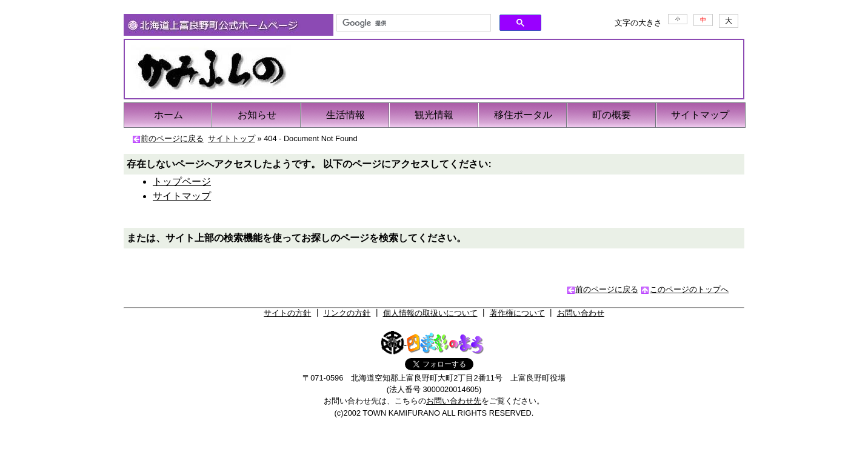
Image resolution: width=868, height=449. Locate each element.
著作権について (517, 313)
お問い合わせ (581, 313)
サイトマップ (700, 115)
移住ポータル (523, 115)
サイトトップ (232, 138)
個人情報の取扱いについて (430, 313)
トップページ (182, 181)
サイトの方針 (287, 313)
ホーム (169, 115)
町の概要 (612, 115)
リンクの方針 (347, 313)
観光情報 (434, 115)
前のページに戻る (172, 138)
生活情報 (346, 115)
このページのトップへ (689, 289)
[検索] (412, 23)
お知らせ (257, 115)
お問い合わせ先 (454, 401)
